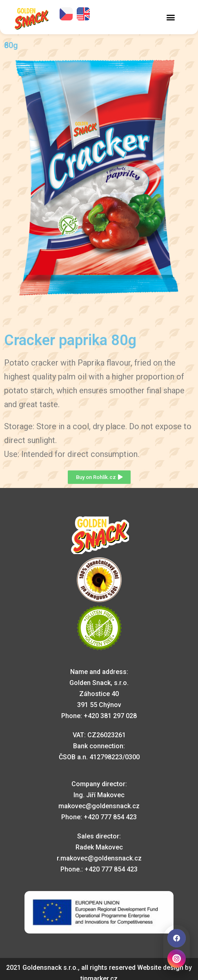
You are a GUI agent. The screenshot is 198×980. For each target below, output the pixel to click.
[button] (171, 17)
